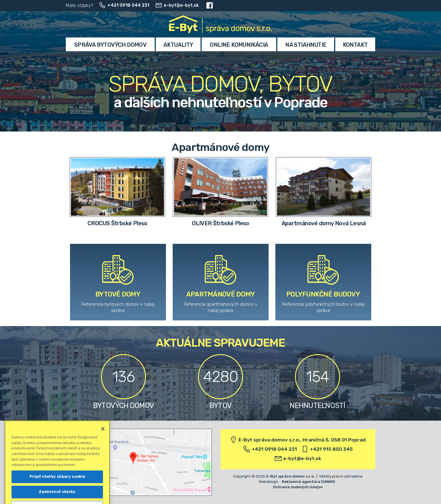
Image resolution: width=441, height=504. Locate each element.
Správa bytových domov (110, 45)
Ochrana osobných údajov (298, 487)
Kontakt (355, 45)
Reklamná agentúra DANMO (309, 481)
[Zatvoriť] (103, 435)
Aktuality (178, 45)
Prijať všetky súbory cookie (57, 483)
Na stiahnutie (306, 45)
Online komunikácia (239, 45)
